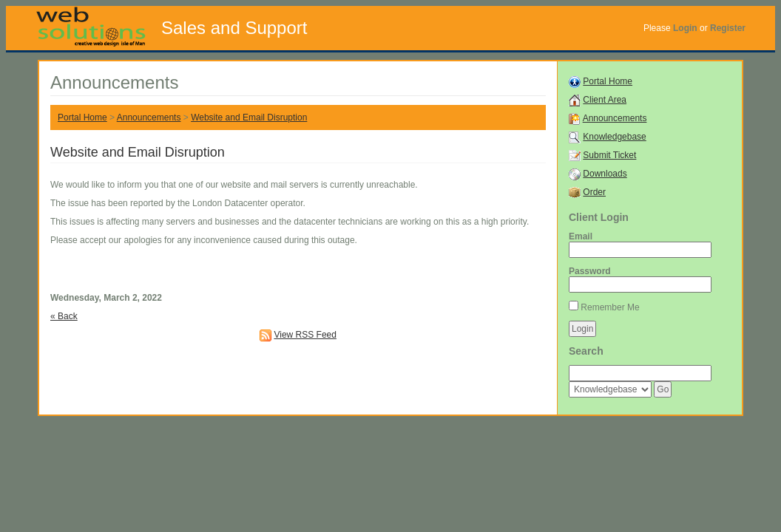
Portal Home (82, 117)
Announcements (149, 117)
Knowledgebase (614, 137)
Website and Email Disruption (249, 117)
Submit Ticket (609, 155)
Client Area (605, 100)
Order (594, 192)
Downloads (605, 174)
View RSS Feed (305, 335)
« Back (64, 316)
